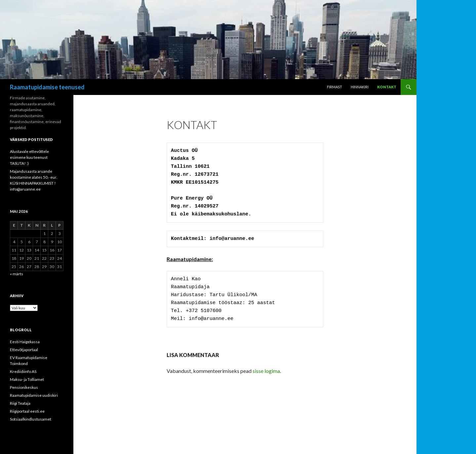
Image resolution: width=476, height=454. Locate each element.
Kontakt (387, 87)
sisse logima (266, 371)
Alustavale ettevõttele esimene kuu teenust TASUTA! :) (29, 157)
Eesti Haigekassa (25, 342)
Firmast (335, 87)
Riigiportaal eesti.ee (27, 411)
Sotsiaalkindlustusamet (31, 419)
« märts (17, 274)
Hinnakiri (360, 87)
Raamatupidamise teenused (47, 87)
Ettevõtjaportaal (24, 350)
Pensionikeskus (24, 387)
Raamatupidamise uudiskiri (34, 395)
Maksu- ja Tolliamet (27, 379)
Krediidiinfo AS (23, 371)
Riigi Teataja (20, 403)
